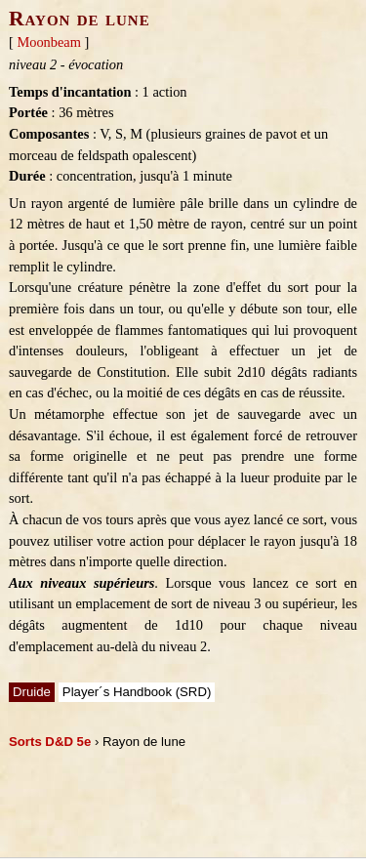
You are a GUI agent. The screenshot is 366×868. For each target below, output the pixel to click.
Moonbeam (49, 42)
